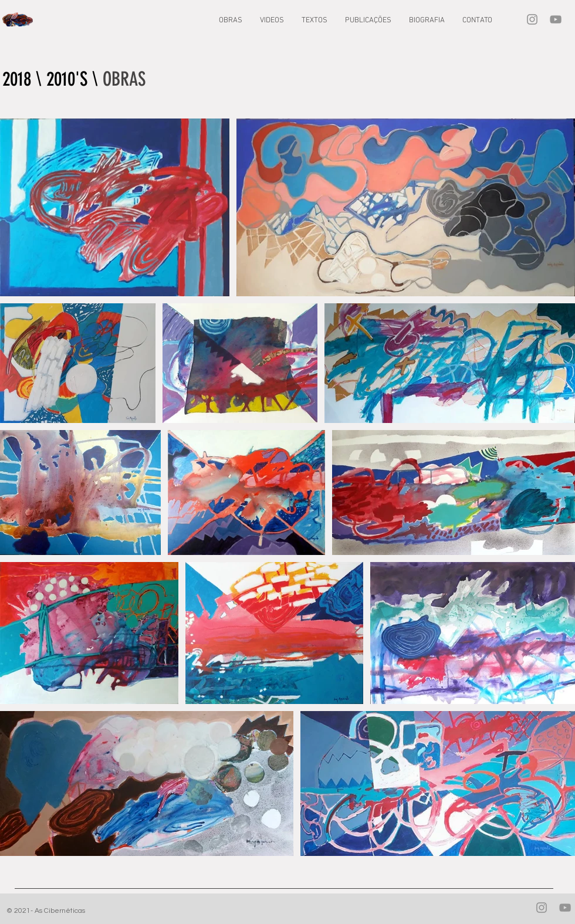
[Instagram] (532, 19)
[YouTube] (556, 19)
